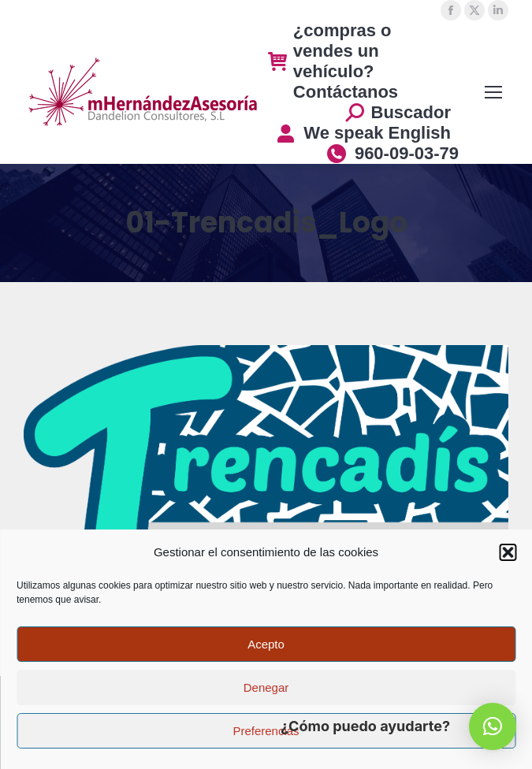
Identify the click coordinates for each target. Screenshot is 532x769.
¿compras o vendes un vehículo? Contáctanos (333, 61)
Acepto (266, 644)
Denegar (266, 687)
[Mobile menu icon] (493, 92)
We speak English (363, 133)
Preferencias (266, 731)
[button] (508, 552)
